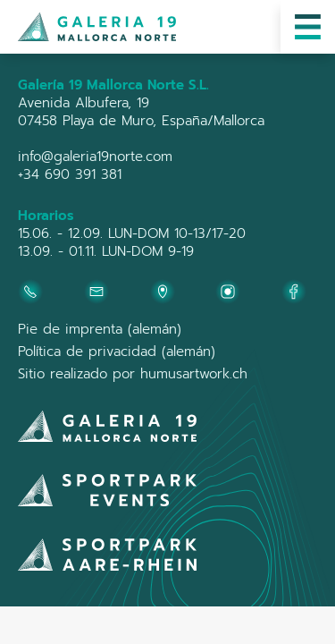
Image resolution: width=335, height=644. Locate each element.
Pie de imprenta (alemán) (100, 329)
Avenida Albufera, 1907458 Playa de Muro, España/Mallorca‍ (141, 112)
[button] (308, 27)
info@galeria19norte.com (95, 157)
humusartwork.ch (194, 374)
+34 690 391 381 (70, 174)
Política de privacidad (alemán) (117, 352)
